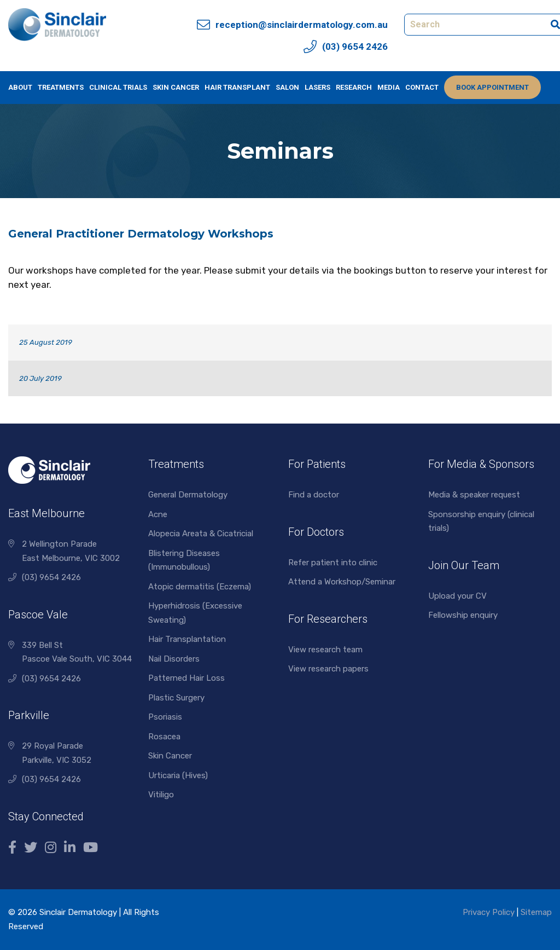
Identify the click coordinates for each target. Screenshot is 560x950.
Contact (422, 87)
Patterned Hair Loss (186, 678)
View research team (325, 650)
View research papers (328, 669)
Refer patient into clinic (333, 563)
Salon (287, 87)
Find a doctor (314, 495)
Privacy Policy (489, 912)
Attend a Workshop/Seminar (342, 582)
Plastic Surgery (176, 698)
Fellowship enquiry (463, 615)
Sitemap (536, 912)
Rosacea (164, 737)
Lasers (317, 87)
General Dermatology (188, 495)
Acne (158, 514)
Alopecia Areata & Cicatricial (201, 534)
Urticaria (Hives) (178, 775)
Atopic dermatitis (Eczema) (200, 587)
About (20, 87)
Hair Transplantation (187, 639)
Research (354, 87)
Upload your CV (457, 596)
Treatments (61, 87)
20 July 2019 (40, 378)
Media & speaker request (474, 495)
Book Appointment (492, 87)
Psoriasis (165, 717)
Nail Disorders (174, 659)
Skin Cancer (176, 87)
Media (389, 87)
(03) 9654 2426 (51, 577)
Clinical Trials (118, 87)
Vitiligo (161, 795)
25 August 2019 (46, 342)
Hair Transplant (237, 87)
